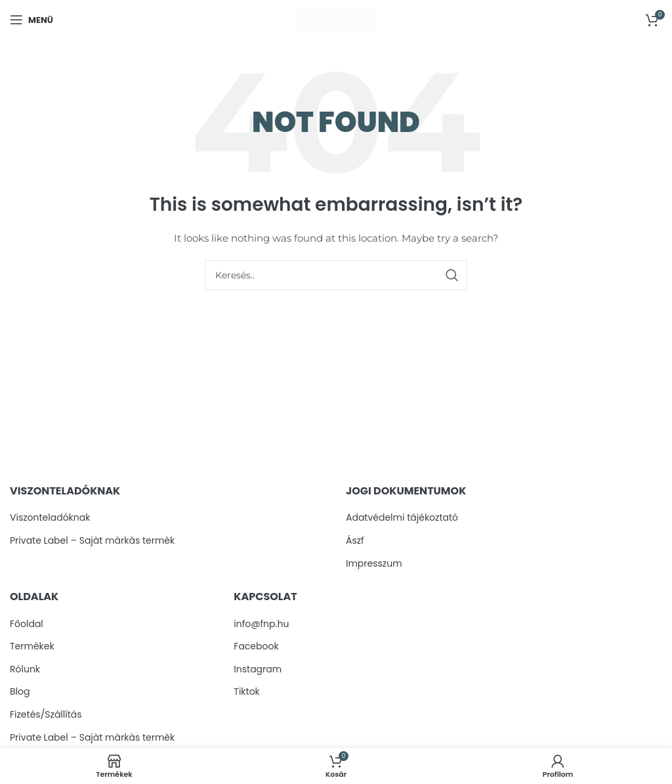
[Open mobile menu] (31, 20)
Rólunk (25, 669)
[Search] (336, 275)
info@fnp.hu (261, 624)
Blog (20, 692)
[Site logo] (336, 19)
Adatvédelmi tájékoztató (402, 518)
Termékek (32, 646)
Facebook (256, 646)
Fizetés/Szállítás (46, 715)
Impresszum (374, 564)
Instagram (258, 669)
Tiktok (247, 692)
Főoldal (27, 624)
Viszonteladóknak (50, 518)
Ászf (355, 541)
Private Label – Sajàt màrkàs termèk (92, 541)
